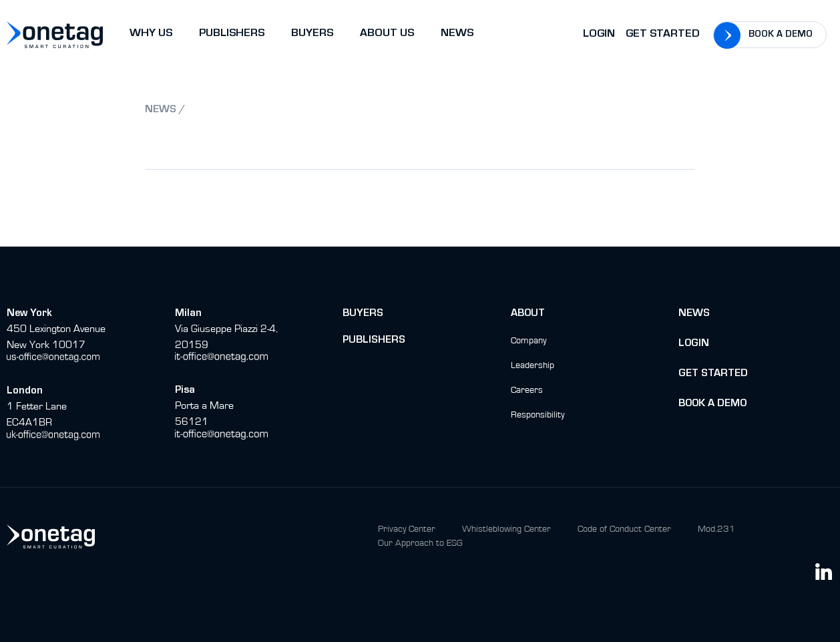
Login (599, 35)
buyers (363, 314)
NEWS (457, 34)
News (694, 314)
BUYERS (312, 34)
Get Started (663, 35)
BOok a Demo (712, 404)
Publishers (374, 341)
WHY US (151, 34)
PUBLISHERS (232, 34)
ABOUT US (387, 34)
